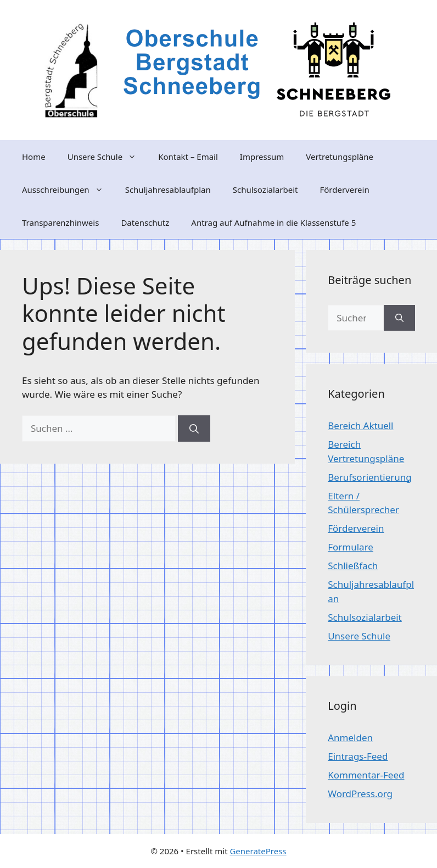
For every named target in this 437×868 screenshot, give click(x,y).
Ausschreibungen (68, 190)
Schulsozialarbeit (265, 190)
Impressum (262, 157)
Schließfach (353, 566)
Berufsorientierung (370, 477)
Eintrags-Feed (358, 756)
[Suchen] (194, 429)
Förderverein (344, 190)
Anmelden (350, 738)
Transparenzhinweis (60, 222)
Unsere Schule (107, 157)
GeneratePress (258, 851)
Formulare (351, 547)
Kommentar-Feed (366, 775)
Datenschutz (145, 222)
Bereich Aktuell (360, 425)
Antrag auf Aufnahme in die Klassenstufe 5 (273, 222)
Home (34, 157)
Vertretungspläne (340, 157)
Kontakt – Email (188, 157)
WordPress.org (360, 794)
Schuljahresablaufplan (168, 190)
